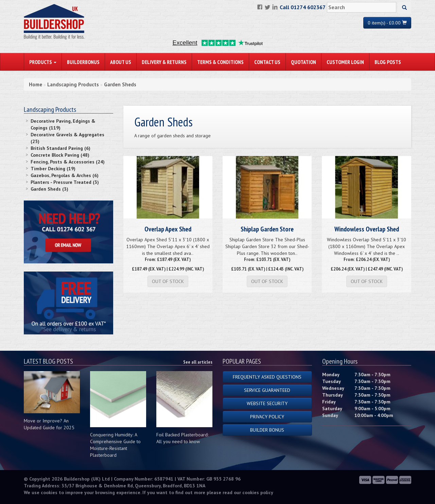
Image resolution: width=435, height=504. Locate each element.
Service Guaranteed (267, 390)
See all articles (198, 362)
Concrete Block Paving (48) (60, 155)
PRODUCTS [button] (43, 62)
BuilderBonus (83, 62)
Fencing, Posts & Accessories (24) (68, 162)
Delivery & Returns (164, 62)
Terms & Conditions (220, 62)
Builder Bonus (267, 430)
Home (36, 84)
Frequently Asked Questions (267, 377)
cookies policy (258, 492)
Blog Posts (388, 62)
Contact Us (267, 62)
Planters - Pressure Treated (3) (65, 182)
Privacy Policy (267, 417)
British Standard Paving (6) (60, 148)
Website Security (267, 403)
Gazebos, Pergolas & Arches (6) (65, 175)
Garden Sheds (120, 84)
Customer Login (345, 62)
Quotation (303, 62)
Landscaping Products (73, 84)
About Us (121, 62)
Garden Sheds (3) (49, 189)
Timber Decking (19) (53, 169)
